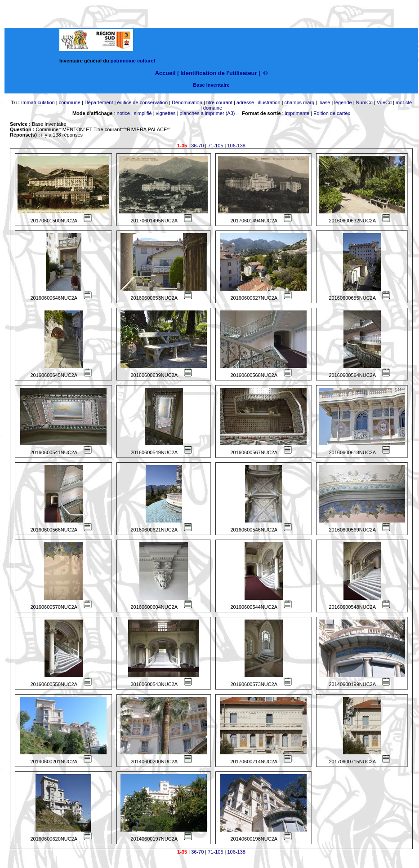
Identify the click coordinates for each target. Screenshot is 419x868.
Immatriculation (38, 102)
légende (343, 102)
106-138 (236, 146)
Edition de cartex (332, 113)
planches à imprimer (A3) (207, 113)
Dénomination (187, 102)
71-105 (215, 146)
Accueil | (167, 73)
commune (70, 102)
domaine (213, 108)
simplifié (143, 113)
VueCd (384, 102)
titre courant (219, 102)
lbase (324, 102)
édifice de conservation (142, 102)
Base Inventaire (211, 85)
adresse (245, 102)
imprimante (297, 113)
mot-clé (404, 102)
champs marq (300, 102)
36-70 (197, 146)
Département (99, 102)
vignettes (166, 113)
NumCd (364, 102)
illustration (269, 102)
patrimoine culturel (133, 61)
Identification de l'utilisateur (218, 73)
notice (123, 113)
